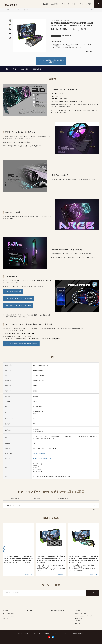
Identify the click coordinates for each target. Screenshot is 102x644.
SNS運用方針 (46, 633)
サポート (81, 4)
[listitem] (95, 510)
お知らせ (89, 4)
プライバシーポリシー (36, 633)
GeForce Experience (39, 454)
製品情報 (46, 4)
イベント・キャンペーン (68, 4)
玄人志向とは (55, 4)
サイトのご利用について (57, 633)
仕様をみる (90, 51)
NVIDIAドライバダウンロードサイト (44, 459)
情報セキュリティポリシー (23, 633)
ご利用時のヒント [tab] (39, 499)
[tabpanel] (51, 507)
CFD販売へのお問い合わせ (79, 633)
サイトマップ (68, 633)
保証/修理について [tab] (63, 499)
